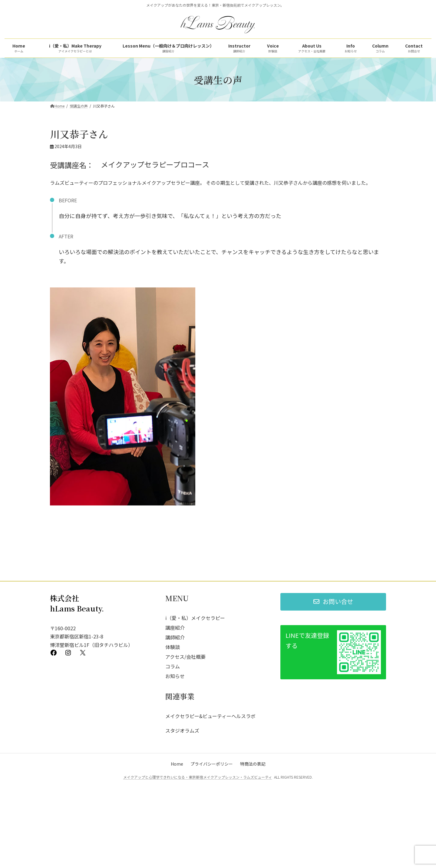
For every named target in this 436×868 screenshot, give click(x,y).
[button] (333, 670)
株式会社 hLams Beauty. (77, 672)
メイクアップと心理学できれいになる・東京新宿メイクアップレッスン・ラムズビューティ (198, 845)
